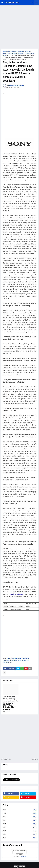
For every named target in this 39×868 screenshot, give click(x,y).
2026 (19, 810)
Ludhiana (21, 660)
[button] (2, 3)
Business (6, 660)
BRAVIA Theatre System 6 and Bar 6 (18, 658)
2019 (19, 834)
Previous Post (6, 759)
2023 (19, 820)
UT (11, 662)
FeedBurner (23, 856)
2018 (19, 838)
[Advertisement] (19, 27)
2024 (19, 817)
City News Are (12, 3)
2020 (19, 831)
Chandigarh (13, 660)
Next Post (34, 759)
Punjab (27, 660)
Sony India (6, 662)
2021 (19, 827)
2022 (19, 824)
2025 (19, 813)
